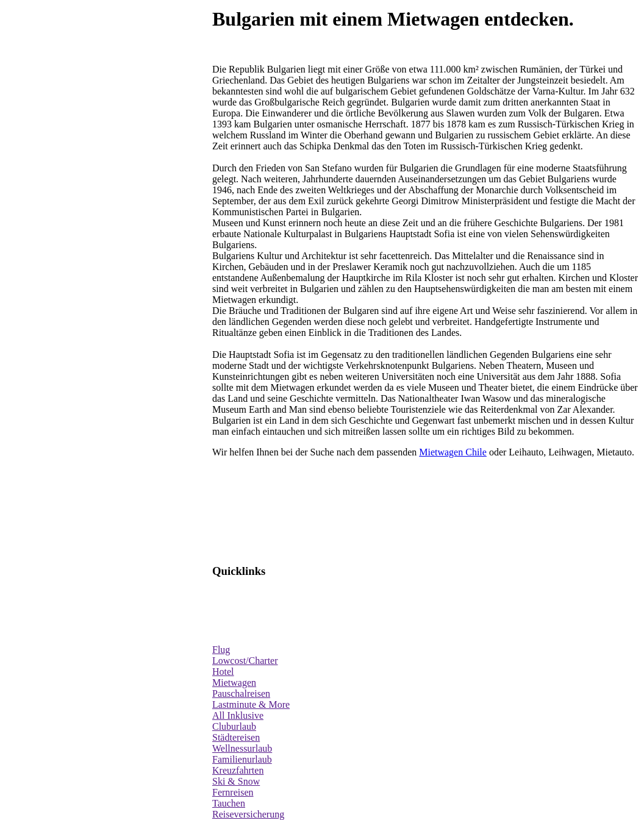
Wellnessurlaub (242, 748)
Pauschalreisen (241, 693)
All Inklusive (238, 715)
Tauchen (229, 803)
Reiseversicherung (248, 814)
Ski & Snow (236, 781)
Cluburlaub (234, 726)
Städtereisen (236, 737)
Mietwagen (234, 683)
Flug (221, 650)
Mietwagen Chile (453, 452)
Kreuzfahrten (238, 770)
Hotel (223, 672)
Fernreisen (233, 792)
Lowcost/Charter (245, 661)
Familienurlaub (242, 759)
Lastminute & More (251, 704)
